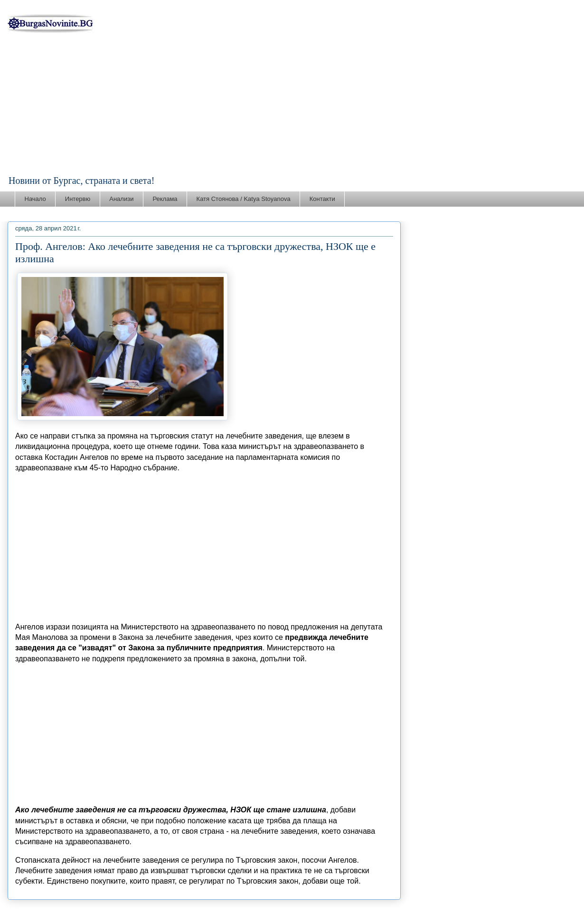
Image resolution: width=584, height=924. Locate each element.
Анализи (121, 199)
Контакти (322, 199)
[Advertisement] (292, 104)
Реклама (165, 199)
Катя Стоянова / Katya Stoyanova (244, 199)
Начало (35, 199)
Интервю (78, 199)
